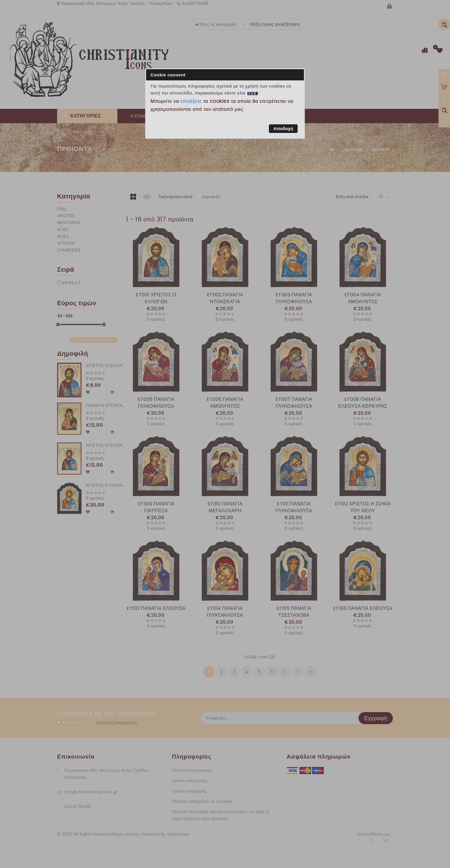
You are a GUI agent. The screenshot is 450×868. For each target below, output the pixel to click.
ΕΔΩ (253, 93)
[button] (283, 129)
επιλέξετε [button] (191, 101)
